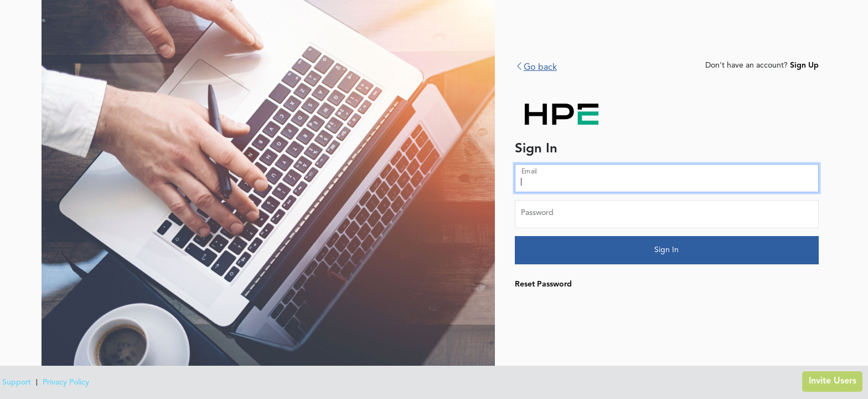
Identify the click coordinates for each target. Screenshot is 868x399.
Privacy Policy (66, 382)
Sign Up (804, 65)
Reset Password (543, 284)
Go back (536, 68)
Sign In (666, 250)
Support (17, 382)
